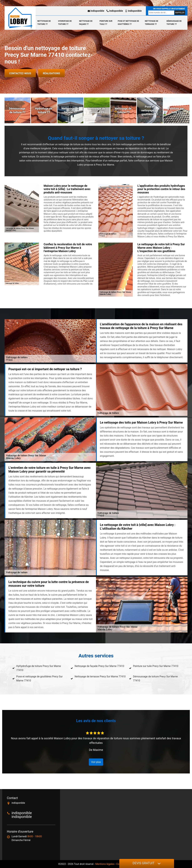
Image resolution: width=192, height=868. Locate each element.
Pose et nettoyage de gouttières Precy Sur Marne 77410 (39, 679)
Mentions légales (105, 864)
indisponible (96, 11)
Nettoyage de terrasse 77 (152, 23)
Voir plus (96, 762)
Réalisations (51, 73)
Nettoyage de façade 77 (86, 23)
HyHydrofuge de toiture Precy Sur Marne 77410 (39, 668)
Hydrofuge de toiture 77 (65, 23)
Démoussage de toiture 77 (174, 23)
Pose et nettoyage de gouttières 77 (128, 23)
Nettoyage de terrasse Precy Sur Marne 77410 (100, 677)
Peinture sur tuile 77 (106, 23)
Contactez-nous (20, 73)
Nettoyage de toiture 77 (44, 23)
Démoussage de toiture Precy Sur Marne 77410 (155, 679)
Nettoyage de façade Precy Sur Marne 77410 (99, 666)
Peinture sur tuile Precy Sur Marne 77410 (156, 666)
